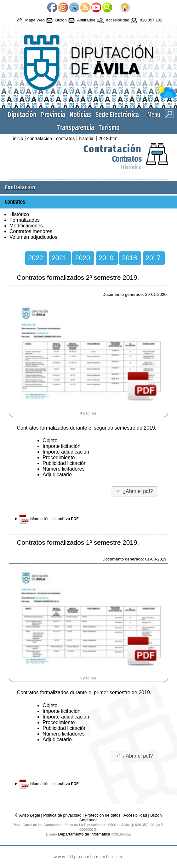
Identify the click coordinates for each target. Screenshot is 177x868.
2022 (35, 258)
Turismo (109, 128)
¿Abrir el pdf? (135, 491)
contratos (65, 138)
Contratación (112, 149)
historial (87, 138)
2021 (59, 258)
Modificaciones (26, 226)
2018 (130, 258)
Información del (49, 519)
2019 (106, 258)
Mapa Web (30, 21)
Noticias (80, 115)
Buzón (56, 21)
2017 (153, 258)
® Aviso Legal (28, 815)
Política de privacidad (62, 815)
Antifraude (81, 21)
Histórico (131, 167)
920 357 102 (146, 21)
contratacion (40, 138)
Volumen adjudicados (33, 237)
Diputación (22, 115)
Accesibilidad (112, 21)
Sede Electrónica (117, 115)
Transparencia (76, 128)
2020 (83, 258)
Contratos (127, 159)
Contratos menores (31, 231)
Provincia (53, 115)
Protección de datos (103, 815)
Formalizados (25, 220)
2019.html (108, 138)
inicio (18, 138)
